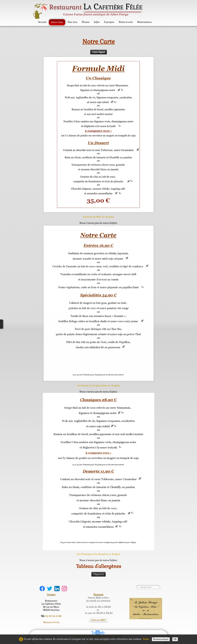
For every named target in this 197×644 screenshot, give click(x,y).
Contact (51, 595)
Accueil (42, 22)
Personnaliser (161, 639)
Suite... (146, 639)
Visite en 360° (98, 620)
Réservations (144, 22)
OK (175, 639)
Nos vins (72, 22)
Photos (86, 22)
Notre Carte (57, 22)
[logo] (89, 11)
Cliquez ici (98, 574)
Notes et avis (126, 22)
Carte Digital (99, 51)
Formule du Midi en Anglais (98, 216)
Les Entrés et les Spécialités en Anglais (99, 392)
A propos (109, 22)
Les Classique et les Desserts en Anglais (99, 554)
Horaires (98, 595)
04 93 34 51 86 (53, 616)
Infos (97, 22)
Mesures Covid (51, 622)
